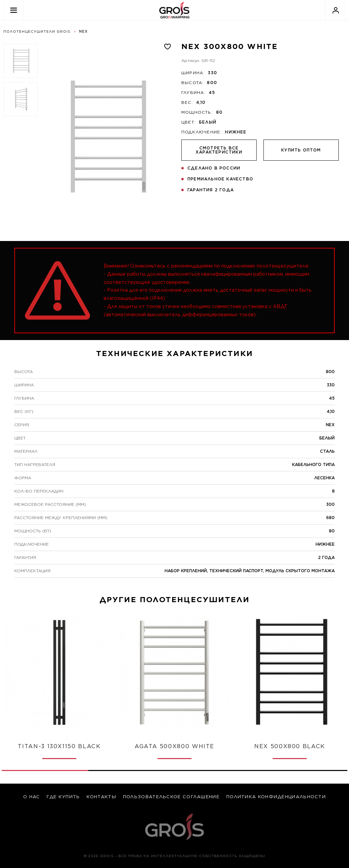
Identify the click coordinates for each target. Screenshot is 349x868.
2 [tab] (132, 770)
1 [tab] (59, 759)
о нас (32, 797)
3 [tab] (218, 770)
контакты (101, 797)
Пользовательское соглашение (171, 797)
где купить (63, 797)
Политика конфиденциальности (276, 797)
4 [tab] (304, 770)
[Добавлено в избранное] (167, 47)
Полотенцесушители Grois (37, 31)
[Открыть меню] (14, 10)
